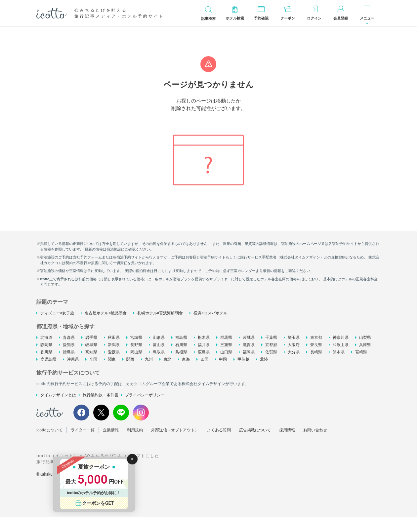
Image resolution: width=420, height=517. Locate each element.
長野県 (136, 345)
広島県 (204, 352)
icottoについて (49, 430)
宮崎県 (361, 352)
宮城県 (136, 338)
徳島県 (69, 352)
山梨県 (365, 338)
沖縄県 (73, 359)
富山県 (159, 345)
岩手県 (91, 338)
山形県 (159, 338)
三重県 (226, 345)
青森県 (69, 338)
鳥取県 (159, 352)
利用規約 (135, 430)
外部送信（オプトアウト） (175, 430)
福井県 (204, 345)
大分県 (294, 352)
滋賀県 (249, 345)
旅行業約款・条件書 (101, 395)
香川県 (46, 352)
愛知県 (69, 345)
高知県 (91, 352)
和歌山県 (341, 345)
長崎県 (316, 352)
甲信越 (243, 359)
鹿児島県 (48, 359)
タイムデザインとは (58, 395)
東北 (167, 359)
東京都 (316, 338)
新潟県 (114, 345)
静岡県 (46, 345)
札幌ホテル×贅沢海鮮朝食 (160, 313)
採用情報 (287, 430)
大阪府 (294, 345)
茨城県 (249, 338)
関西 (130, 359)
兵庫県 (365, 345)
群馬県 (226, 338)
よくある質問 (219, 430)
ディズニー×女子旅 (57, 313)
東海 (186, 359)
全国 (93, 359)
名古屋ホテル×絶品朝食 (105, 313)
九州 (149, 359)
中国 (223, 359)
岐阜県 (91, 345)
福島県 (181, 338)
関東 (112, 359)
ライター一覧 (83, 430)
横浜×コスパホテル (210, 313)
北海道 (46, 338)
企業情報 (111, 430)
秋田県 (114, 338)
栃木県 (204, 338)
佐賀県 (271, 352)
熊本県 (339, 352)
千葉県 (271, 338)
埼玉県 (294, 338)
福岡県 (249, 352)
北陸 (264, 359)
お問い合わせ (315, 430)
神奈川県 (341, 338)
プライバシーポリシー (145, 395)
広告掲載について (255, 430)
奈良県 (316, 345)
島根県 (181, 352)
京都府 (271, 345)
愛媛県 (114, 352)
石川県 (181, 345)
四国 (204, 359)
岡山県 (136, 352)
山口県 (226, 352)
